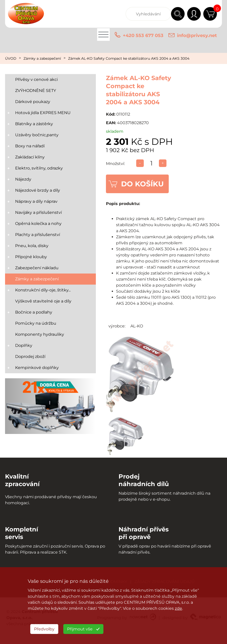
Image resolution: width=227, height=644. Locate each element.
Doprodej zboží (30, 357)
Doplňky (24, 345)
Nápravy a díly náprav (36, 201)
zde (178, 608)
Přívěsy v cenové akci (36, 79)
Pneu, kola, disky (32, 246)
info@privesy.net (197, 36)
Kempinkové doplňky (37, 368)
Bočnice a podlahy (34, 312)
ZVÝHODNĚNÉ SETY (36, 91)
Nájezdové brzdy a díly (38, 190)
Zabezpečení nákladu (37, 268)
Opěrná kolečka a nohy (38, 224)
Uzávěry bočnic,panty (37, 135)
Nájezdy (23, 179)
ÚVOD (11, 58)
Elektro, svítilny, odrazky (39, 168)
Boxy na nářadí (30, 146)
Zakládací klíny (30, 157)
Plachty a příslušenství (38, 235)
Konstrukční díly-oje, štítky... (43, 290)
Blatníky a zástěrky (34, 124)
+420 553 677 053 (143, 36)
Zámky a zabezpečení (42, 58)
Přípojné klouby (31, 257)
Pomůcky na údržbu (36, 323)
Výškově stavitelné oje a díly (43, 301)
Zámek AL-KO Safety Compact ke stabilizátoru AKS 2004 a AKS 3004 (129, 58)
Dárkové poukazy (33, 102)
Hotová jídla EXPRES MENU (43, 113)
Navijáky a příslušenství (38, 212)
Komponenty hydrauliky (40, 334)
